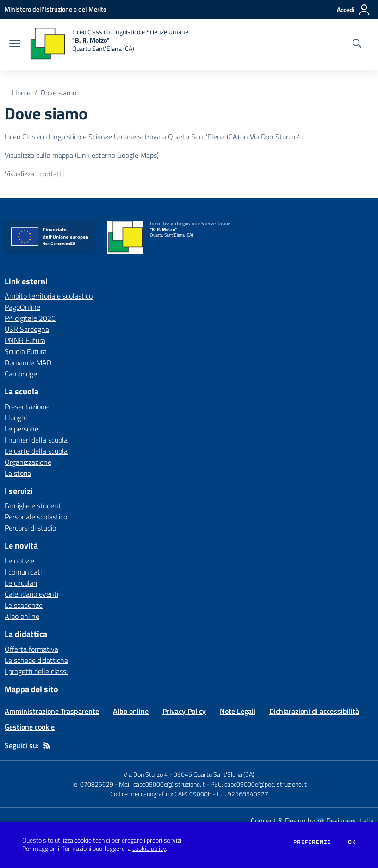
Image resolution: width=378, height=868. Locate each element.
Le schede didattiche (36, 660)
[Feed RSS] (47, 745)
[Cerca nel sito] (357, 44)
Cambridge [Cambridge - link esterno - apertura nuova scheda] (21, 374)
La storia (18, 473)
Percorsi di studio (30, 528)
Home (21, 93)
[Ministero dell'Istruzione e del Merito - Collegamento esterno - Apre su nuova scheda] (56, 9)
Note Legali (238, 711)
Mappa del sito (31, 689)
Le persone (22, 429)
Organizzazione (28, 462)
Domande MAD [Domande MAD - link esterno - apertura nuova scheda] (28, 362)
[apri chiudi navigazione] (15, 44)
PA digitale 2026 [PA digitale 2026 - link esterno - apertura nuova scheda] (30, 318)
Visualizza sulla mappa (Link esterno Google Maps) (82, 155)
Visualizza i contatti (34, 174)
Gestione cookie (30, 727)
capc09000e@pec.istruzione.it (266, 784)
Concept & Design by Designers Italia (312, 821)
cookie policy (149, 849)
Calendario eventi (31, 594)
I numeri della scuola (36, 440)
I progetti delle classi (36, 671)
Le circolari (21, 583)
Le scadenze (24, 605)
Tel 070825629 (92, 784)
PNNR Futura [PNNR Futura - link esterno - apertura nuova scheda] (25, 340)
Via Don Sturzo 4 (146, 774)
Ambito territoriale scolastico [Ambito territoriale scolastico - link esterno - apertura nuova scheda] (49, 296)
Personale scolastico (36, 517)
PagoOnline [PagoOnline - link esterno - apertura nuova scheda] (22, 307)
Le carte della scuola (36, 451)
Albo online (22, 616)
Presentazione (27, 406)
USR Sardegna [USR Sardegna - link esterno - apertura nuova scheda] (27, 329)
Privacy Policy (184, 711)
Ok (352, 842)
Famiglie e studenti (34, 506)
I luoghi (16, 418)
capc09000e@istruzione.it (169, 784)
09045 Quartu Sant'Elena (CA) (214, 774)
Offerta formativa (31, 649)
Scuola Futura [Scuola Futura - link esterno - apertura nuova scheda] (26, 351)
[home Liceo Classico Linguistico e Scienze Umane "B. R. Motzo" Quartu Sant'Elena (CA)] (109, 44)
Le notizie (19, 561)
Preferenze (312, 842)
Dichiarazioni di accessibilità (314, 711)
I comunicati (23, 572)
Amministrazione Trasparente (52, 711)
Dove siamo (59, 93)
